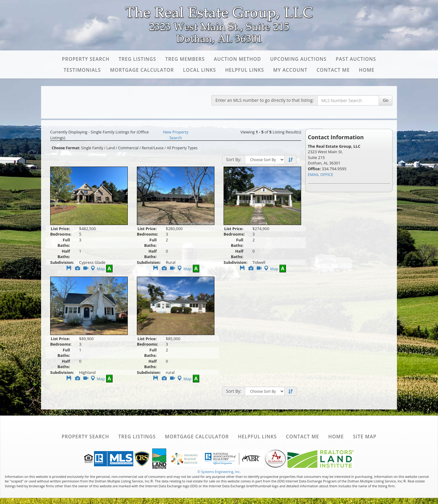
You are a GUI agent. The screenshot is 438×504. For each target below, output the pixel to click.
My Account (290, 70)
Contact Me (333, 70)
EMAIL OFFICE (321, 174)
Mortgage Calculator (142, 70)
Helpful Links (245, 70)
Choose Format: (66, 148)
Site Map (365, 437)
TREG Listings (137, 59)
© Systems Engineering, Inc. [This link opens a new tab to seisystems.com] (219, 472)
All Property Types (182, 148)
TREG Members (185, 59)
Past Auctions (356, 59)
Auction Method (237, 59)
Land (111, 148)
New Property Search (176, 135)
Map (97, 269)
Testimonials (82, 70)
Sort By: (234, 159)
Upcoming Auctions (298, 59)
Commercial (128, 148)
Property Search (86, 59)
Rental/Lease (153, 148)
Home (367, 70)
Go (386, 100)
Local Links (200, 70)
